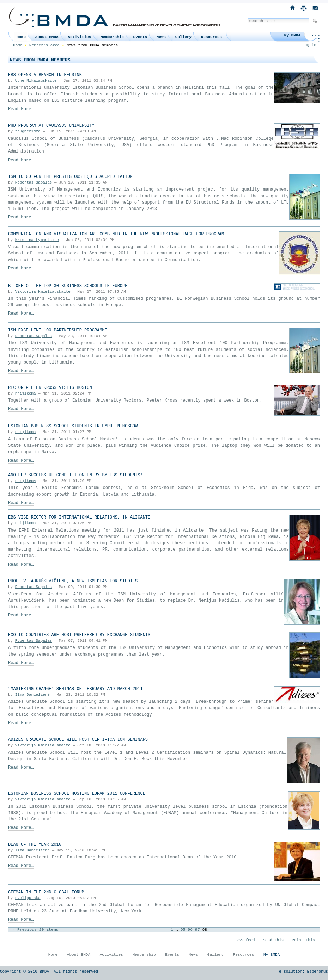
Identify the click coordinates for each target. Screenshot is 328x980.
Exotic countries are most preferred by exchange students (79, 635)
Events (140, 37)
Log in (309, 45)
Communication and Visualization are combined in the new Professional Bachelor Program (116, 234)
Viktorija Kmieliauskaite (43, 292)
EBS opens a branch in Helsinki (46, 75)
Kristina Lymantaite (37, 240)
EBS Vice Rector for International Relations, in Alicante (79, 517)
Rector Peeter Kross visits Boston (50, 388)
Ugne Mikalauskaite (36, 81)
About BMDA (47, 37)
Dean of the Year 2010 (35, 845)
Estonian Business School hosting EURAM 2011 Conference (77, 794)
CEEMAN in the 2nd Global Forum (46, 892)
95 (183, 930)
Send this (274, 940)
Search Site (248, 18)
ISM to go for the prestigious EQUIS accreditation (70, 177)
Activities (79, 37)
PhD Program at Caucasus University (51, 126)
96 (190, 930)
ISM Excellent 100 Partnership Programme (58, 330)
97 (198, 930)
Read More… (21, 109)
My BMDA (292, 35)
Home (21, 37)
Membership (112, 37)
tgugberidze (28, 131)
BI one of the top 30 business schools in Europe (68, 286)
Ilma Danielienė (32, 695)
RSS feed (245, 940)
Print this (303, 940)
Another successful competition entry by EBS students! (75, 475)
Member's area (44, 45)
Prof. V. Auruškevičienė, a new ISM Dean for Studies (73, 581)
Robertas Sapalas (34, 182)
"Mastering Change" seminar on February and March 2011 (75, 689)
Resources (211, 37)
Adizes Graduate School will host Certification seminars (78, 740)
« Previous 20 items (35, 930)
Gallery (183, 37)
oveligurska (28, 898)
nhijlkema (26, 393)
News (161, 37)
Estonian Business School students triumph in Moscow (73, 426)
